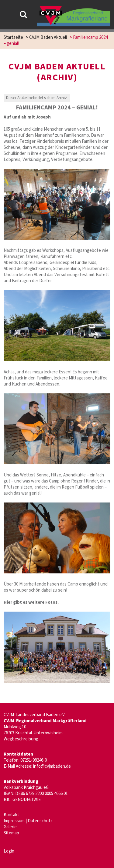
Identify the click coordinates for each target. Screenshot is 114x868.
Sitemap (11, 833)
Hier (8, 602)
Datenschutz (40, 821)
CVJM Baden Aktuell (48, 37)
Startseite (13, 37)
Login (9, 851)
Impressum (14, 821)
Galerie (10, 827)
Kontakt (11, 815)
